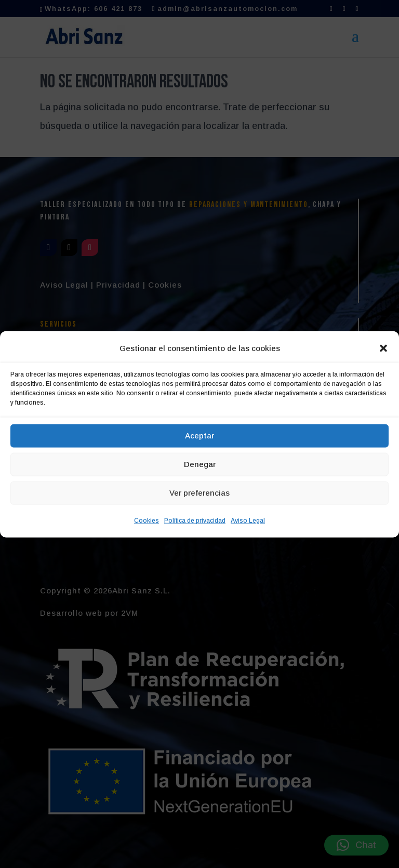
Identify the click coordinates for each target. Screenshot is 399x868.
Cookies (147, 520)
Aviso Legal (248, 520)
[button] (383, 348)
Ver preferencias (199, 493)
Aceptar (199, 436)
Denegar (200, 464)
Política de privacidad (195, 520)
